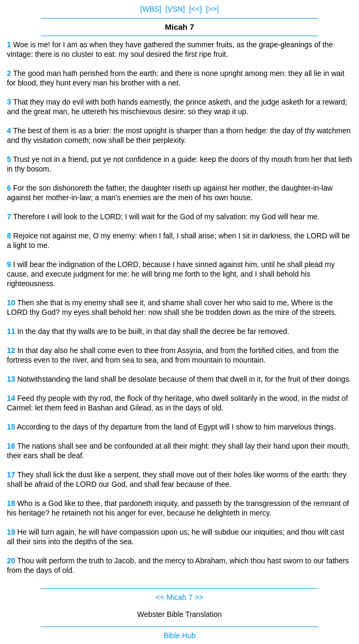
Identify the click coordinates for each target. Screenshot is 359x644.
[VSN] (176, 9)
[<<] (195, 9)
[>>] (212, 9)
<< (160, 597)
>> (199, 597)
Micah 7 (179, 597)
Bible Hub (180, 636)
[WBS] (151, 9)
